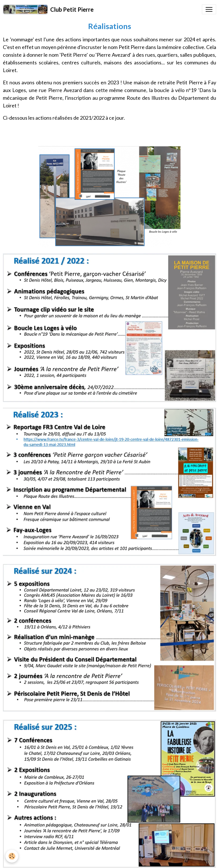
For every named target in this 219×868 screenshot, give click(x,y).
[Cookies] (12, 856)
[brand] (48, 9)
